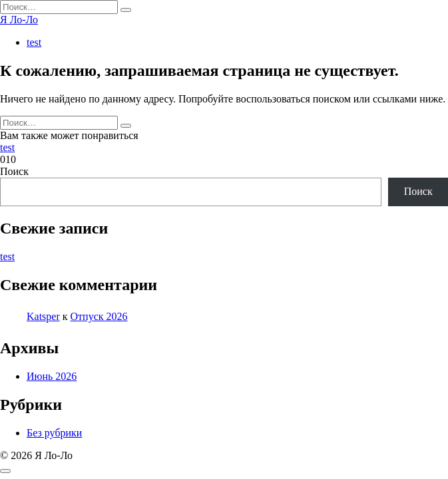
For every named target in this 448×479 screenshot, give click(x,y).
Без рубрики (54, 433)
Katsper (43, 316)
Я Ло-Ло (19, 20)
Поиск (14, 171)
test (34, 42)
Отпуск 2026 (99, 316)
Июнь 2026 (52, 376)
